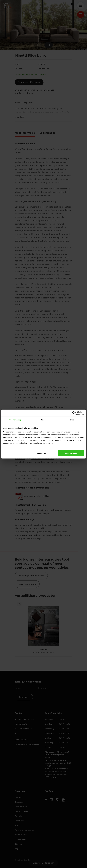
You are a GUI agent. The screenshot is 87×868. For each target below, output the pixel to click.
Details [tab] (43, 420)
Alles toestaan (71, 453)
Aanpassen (43, 453)
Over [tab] (72, 420)
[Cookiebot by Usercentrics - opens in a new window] (74, 413)
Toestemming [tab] (15, 420)
